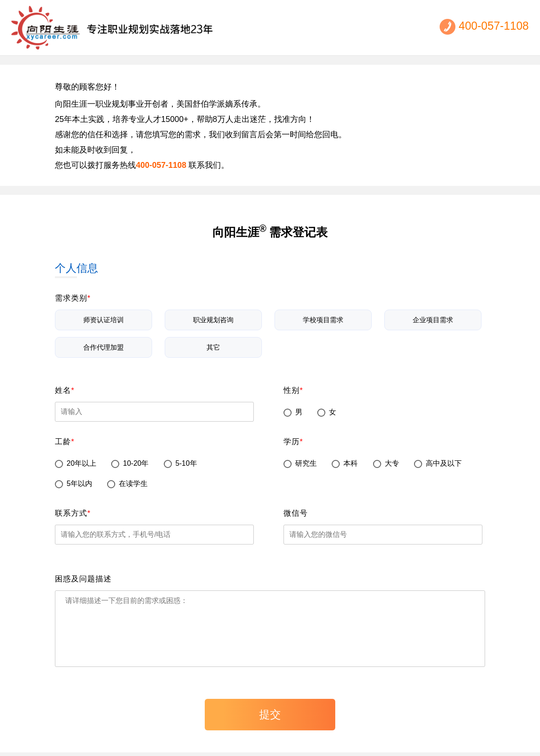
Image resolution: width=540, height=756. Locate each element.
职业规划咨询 (213, 317)
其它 (213, 344)
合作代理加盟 (103, 344)
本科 (345, 461)
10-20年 (130, 461)
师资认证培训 (103, 317)
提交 (270, 714)
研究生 (300, 461)
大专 (386, 461)
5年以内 (74, 481)
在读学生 (127, 481)
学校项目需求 (323, 317)
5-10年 (180, 461)
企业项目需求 (433, 317)
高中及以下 (438, 461)
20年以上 (76, 461)
